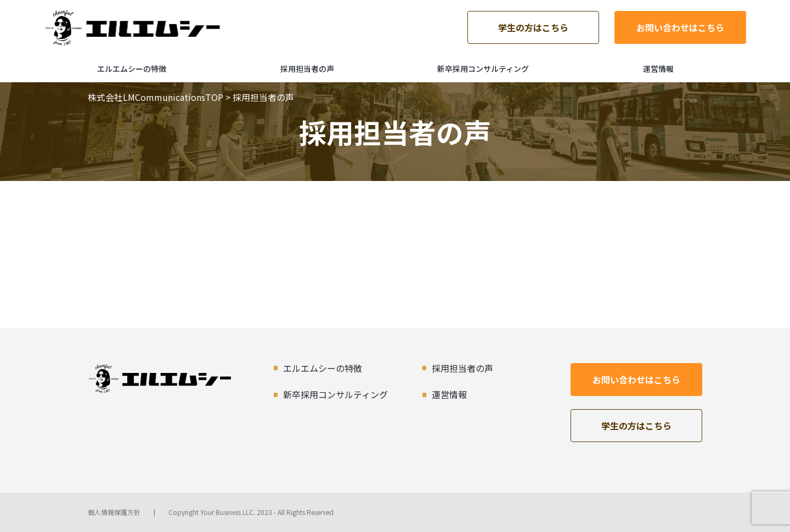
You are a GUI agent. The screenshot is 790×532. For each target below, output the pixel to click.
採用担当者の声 (307, 69)
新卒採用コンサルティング (483, 69)
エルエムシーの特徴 (132, 69)
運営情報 (658, 69)
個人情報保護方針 (114, 512)
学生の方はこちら (533, 27)
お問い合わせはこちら (680, 27)
